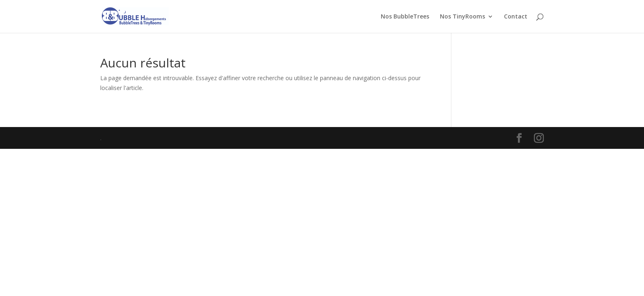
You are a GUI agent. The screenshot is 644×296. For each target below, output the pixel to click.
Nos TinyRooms (462, 17)
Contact (516, 17)
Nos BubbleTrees (405, 17)
